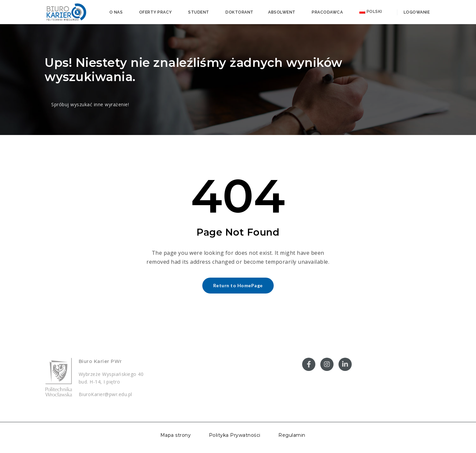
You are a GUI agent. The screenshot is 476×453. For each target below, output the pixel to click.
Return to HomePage (238, 285)
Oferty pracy (156, 12)
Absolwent (282, 12)
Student (199, 12)
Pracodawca (327, 12)
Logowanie (416, 12)
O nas (116, 12)
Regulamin (292, 435)
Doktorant (239, 12)
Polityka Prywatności (235, 435)
